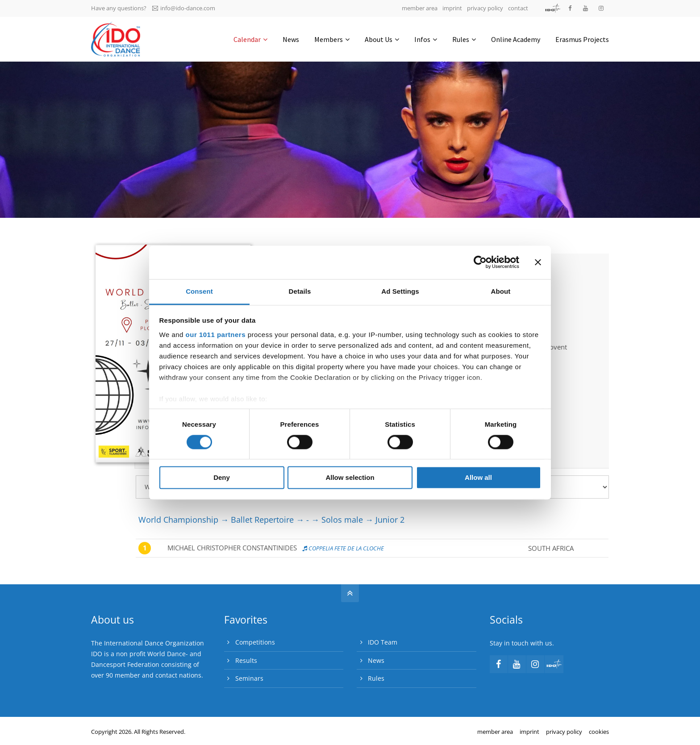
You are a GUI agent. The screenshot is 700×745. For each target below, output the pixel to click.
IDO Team (383, 642)
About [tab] (501, 291)
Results (246, 660)
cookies (599, 732)
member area (420, 8)
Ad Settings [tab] (400, 291)
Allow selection (350, 478)
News (376, 660)
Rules (376, 678)
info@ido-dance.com (184, 8)
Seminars (249, 678)
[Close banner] (538, 262)
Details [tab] (300, 291)
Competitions (255, 642)
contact (518, 8)
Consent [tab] (199, 291)
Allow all (478, 478)
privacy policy (485, 8)
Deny (222, 478)
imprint (452, 8)
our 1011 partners (216, 335)
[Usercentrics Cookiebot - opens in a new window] (480, 262)
